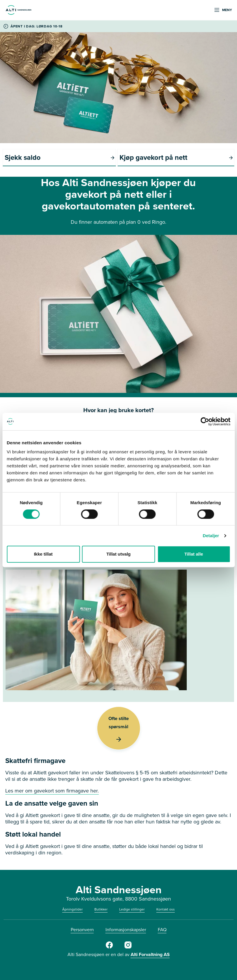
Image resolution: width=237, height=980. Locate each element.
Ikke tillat (43, 554)
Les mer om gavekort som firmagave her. (52, 791)
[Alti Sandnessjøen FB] (109, 947)
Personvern (82, 930)
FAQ (162, 930)
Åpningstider (72, 909)
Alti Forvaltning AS (150, 954)
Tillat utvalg (119, 554)
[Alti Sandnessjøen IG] (128, 947)
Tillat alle (194, 554)
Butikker (101, 909)
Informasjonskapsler (126, 930)
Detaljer (211, 536)
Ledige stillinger (132, 909)
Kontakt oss (166, 909)
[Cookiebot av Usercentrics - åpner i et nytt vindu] (205, 422)
